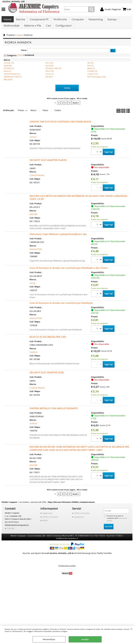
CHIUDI (131, 629)
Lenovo (33, 140)
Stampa (111, 20)
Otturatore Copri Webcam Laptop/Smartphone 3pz (58, 237)
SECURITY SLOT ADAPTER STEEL (47, 376)
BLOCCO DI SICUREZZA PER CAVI (48, 340)
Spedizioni (79, 520)
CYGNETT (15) (93, 77)
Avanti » (76, 106)
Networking (95, 20)
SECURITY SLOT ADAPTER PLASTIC (48, 163)
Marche (20, 20)
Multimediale (12, 28)
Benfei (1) (7, 74)
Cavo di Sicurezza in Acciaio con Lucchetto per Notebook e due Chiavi (68, 271)
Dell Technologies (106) (96, 80)
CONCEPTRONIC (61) (12, 77)
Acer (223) (49, 66)
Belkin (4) (91, 71)
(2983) (8, 83)
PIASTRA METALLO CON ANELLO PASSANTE (54, 411)
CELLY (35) (49, 74)
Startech (33, 355)
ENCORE (33, 217)
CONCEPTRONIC (37, 178)
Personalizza (49, 639)
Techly (33, 286)
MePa (45, 524)
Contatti (11, 531)
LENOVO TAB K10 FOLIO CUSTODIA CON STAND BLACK (60, 125)
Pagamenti (47, 516)
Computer (77, 20)
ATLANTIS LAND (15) (53, 71)
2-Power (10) (9, 66)
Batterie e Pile (33, 28)
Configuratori (63, 28)
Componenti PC (39, 20)
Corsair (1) (50, 77)
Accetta (85, 639)
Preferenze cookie (67, 569)
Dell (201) (49, 80)
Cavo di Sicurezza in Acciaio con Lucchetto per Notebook (61, 306)
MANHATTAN (36, 252)
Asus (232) (49, 69)
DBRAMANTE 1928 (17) (13, 80)
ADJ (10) (90, 66)
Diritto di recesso (50, 520)
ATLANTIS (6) (9, 71)
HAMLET (34, 427)
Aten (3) (90, 69)
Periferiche (60, 20)
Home (8, 20)
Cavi (48, 28)
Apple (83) (8, 69)
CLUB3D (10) (92, 74)
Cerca (24, 53)
